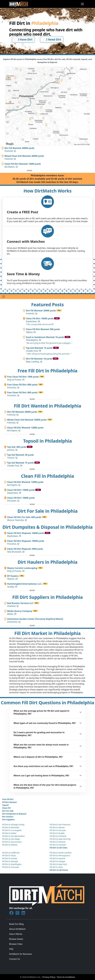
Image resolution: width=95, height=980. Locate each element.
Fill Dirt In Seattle (57, 833)
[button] (48, 712)
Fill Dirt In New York (58, 864)
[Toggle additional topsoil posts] (32, 469)
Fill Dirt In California (11, 853)
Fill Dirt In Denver (57, 827)
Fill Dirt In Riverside (11, 827)
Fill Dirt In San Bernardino (13, 836)
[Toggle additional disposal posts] (32, 555)
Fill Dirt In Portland (58, 836)
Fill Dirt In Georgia (10, 861)
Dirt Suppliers (8, 820)
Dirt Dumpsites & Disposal (14, 814)
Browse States (16, 939)
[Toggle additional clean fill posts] (32, 504)
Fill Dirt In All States (59, 870)
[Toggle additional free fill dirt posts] (32, 399)
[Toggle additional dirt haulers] (32, 590)
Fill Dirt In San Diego (11, 839)
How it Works (16, 934)
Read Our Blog (16, 924)
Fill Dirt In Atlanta (10, 845)
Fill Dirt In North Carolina (61, 853)
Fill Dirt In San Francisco (60, 825)
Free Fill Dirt (8, 799)
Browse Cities (16, 944)
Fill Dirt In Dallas (9, 833)
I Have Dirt (23, 39)
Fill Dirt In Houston (58, 845)
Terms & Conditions (66, 977)
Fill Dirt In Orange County (13, 825)
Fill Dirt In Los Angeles (12, 830)
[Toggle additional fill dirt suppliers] (32, 626)
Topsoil (5, 805)
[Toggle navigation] (82, 4)
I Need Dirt (52, 39)
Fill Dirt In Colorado (11, 867)
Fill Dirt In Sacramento (12, 842)
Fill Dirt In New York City (60, 839)
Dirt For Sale (8, 811)
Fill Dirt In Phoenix (58, 842)
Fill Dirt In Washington (12, 864)
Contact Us (15, 959)
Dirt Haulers (8, 817)
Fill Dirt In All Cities (59, 848)
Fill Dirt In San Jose (58, 830)
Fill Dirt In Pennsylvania (60, 856)
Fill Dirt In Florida (10, 858)
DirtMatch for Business (21, 954)
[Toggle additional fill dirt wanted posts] (32, 434)
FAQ (11, 949)
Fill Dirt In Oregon (57, 861)
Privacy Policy (49, 977)
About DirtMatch (18, 929)
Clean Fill (6, 808)
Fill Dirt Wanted (9, 802)
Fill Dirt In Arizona (57, 858)
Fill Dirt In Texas (9, 856)
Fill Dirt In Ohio (56, 867)
